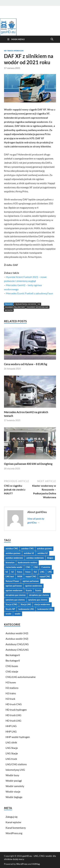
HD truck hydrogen (14, 51)
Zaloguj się (12, 817)
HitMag (36, 864)
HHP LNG (11, 726)
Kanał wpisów (13, 822)
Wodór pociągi (14, 781)
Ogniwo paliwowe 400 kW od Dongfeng (28, 464)
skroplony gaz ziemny (16, 595)
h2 (39, 304)
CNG (28, 567)
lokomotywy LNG (15, 770)
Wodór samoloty (15, 786)
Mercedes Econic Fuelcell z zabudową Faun (29, 293)
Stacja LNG (26, 604)
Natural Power (12, 581)
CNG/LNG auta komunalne (21, 677)
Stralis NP (10, 609)
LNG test (10, 576)
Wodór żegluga (14, 797)
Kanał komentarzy (16, 828)
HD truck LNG (13, 715)
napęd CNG (31, 576)
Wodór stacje (13, 791)
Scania (29, 590)
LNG (42, 572)
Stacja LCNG (11, 604)
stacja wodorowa (42, 604)
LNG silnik (11, 742)
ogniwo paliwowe (15, 307)
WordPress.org (14, 833)
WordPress (22, 864)
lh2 (35, 572)
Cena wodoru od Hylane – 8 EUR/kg (26, 364)
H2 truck (10, 699)
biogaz (50, 558)
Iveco (20, 572)
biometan (10, 562)
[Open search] (52, 39)
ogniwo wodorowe (38, 307)
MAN (20, 576)
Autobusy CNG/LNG (17, 644)
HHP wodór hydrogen (18, 737)
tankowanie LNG (26, 609)
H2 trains (11, 693)
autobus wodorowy (14, 558)
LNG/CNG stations (16, 764)
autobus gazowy (44, 548)
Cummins (46, 567)
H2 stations (12, 688)
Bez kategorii (13, 655)
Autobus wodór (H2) (17, 633)
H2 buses (11, 682)
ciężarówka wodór (25, 304)
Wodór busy (12, 775)
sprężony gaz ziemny (15, 600)
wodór (9, 310)
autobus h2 (29, 553)
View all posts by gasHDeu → (36, 520)
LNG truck (11, 759)
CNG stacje (12, 671)
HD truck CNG (14, 704)
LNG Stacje (12, 748)
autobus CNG (12, 548)
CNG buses (12, 666)
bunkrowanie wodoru (27, 562)
